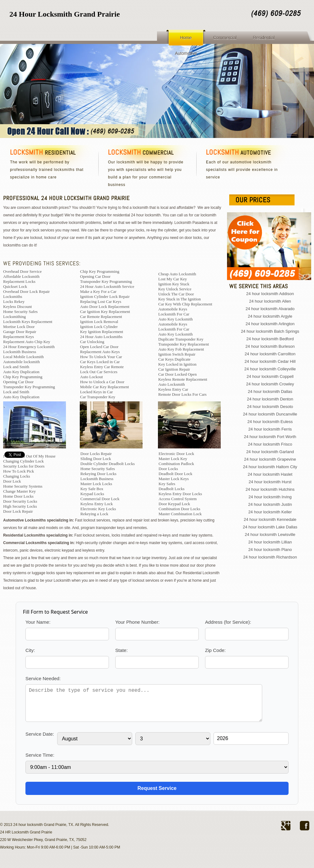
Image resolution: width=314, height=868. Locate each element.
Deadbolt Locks (172, 489)
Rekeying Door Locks (98, 474)
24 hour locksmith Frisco (270, 444)
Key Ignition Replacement (102, 332)
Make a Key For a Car (98, 291)
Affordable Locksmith (21, 276)
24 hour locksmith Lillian (270, 542)
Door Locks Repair (96, 454)
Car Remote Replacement (101, 317)
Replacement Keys (19, 337)
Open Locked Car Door (99, 347)
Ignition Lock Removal (99, 322)
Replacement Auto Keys (100, 352)
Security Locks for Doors (24, 466)
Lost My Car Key (173, 279)
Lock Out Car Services (99, 372)
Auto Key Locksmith (176, 319)
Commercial (225, 38)
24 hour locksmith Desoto (270, 407)
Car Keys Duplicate (174, 359)
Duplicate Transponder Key (181, 339)
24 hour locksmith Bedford (270, 339)
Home (186, 38)
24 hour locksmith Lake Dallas (270, 527)
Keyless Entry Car (173, 389)
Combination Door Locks (179, 509)
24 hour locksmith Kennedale (270, 519)
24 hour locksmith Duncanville (270, 414)
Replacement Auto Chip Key (27, 342)
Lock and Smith (16, 367)
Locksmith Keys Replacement (28, 322)
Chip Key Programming (23, 377)
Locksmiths (13, 296)
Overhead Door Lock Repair (26, 291)
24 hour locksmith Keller (270, 512)
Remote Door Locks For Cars (182, 394)
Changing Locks (17, 476)
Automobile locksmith (22, 362)
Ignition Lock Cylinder (99, 327)
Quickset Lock (15, 286)
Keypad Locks (92, 494)
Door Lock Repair (18, 511)
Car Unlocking (92, 342)
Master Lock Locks (96, 484)
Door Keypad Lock (174, 504)
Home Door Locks (18, 496)
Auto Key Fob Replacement (181, 349)
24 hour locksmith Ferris (270, 429)
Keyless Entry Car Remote (102, 367)
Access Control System (178, 499)
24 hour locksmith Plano (270, 550)
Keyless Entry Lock (97, 504)
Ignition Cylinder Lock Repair (105, 296)
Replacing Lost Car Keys (101, 302)
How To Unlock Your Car (101, 357)
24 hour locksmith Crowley (270, 384)
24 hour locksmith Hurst (270, 482)
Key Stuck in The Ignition (180, 299)
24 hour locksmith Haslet (270, 474)
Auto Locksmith (172, 384)
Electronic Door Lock (176, 454)
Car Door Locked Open (177, 374)
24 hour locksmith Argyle (270, 316)
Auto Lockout (92, 377)
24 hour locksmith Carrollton (270, 354)
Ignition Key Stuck (174, 284)
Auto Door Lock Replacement (105, 307)
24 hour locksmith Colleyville (270, 369)
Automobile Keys (173, 309)
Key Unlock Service (175, 289)
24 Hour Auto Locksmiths (101, 337)
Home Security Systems (23, 486)
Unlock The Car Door (176, 294)
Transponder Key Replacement (184, 344)
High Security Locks (20, 506)
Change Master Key (19, 491)
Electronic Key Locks (98, 509)
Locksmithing (14, 317)
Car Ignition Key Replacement (105, 312)
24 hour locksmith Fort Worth (270, 437)
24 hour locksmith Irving (270, 497)
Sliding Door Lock (96, 459)
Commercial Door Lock (100, 499)
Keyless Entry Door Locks (180, 494)
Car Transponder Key (98, 397)
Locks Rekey (14, 302)
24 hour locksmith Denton (270, 399)
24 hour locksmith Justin (270, 504)
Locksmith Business (20, 352)
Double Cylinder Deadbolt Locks (108, 464)
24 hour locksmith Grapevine (270, 459)
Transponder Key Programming (29, 387)
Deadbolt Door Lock (176, 474)
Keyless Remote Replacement (183, 379)
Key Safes (167, 484)
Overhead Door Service (22, 271)
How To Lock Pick (19, 471)
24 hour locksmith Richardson (270, 557)
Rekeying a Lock (94, 514)
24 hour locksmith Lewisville (270, 535)
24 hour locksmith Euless (270, 422)
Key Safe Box (92, 489)
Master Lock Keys (174, 479)
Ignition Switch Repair (177, 354)
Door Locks (168, 469)
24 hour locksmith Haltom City (270, 467)
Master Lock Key (173, 459)
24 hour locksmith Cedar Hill (270, 361)
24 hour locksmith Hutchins (270, 489)
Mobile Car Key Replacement (105, 387)
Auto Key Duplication (21, 372)
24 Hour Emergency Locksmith (29, 347)
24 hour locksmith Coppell (270, 376)
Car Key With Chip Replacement (185, 304)
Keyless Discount (17, 307)
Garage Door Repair (20, 332)
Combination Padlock (176, 464)
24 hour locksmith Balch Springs (270, 331)
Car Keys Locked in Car (100, 362)
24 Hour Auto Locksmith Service (107, 286)
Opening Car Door (18, 382)
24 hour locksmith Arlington (270, 324)
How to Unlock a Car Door (102, 382)
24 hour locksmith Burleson (270, 346)
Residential (264, 38)
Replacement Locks (19, 281)
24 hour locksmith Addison (270, 294)
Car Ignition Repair (174, 369)
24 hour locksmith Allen (270, 301)
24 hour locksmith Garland (270, 452)
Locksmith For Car (174, 314)
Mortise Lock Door (19, 327)
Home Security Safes (20, 312)
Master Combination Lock (180, 514)
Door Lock (12, 481)
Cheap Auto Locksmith (177, 274)
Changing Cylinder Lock (23, 461)
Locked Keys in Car (96, 392)
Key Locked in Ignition (177, 364)
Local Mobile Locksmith (23, 357)
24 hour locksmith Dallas (270, 392)
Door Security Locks (20, 501)
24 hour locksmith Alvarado (270, 309)
